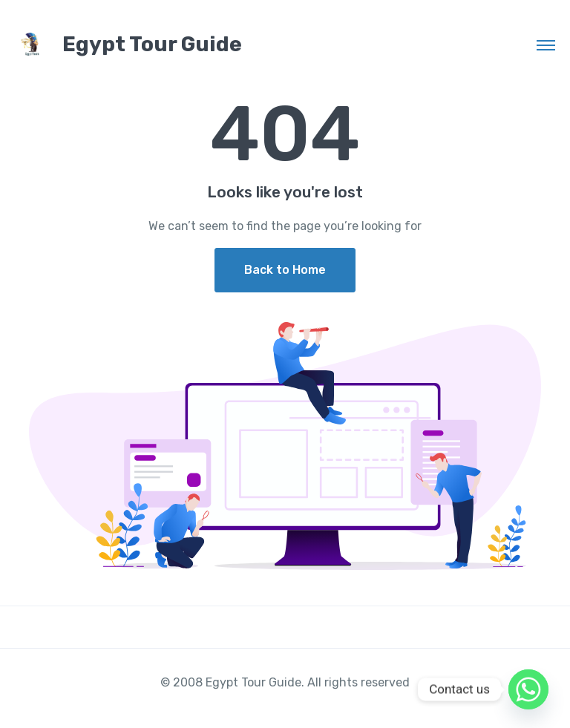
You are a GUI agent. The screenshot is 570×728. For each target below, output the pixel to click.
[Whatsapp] (528, 689)
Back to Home (285, 270)
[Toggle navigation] (546, 45)
